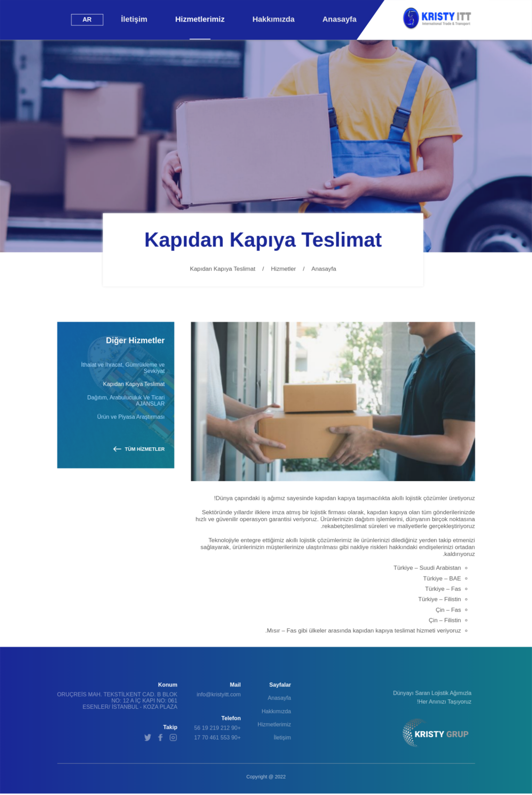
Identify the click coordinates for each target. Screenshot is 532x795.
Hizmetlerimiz (274, 725)
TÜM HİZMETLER (139, 449)
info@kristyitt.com (219, 695)
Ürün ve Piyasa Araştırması (131, 417)
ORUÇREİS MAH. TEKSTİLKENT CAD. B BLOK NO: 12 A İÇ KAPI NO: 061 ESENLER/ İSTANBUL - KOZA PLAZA (117, 701)
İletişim (282, 738)
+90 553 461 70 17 (217, 738)
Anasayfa (324, 269)
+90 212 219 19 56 (217, 728)
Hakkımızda (276, 711)
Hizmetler (284, 269)
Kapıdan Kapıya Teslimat (134, 384)
